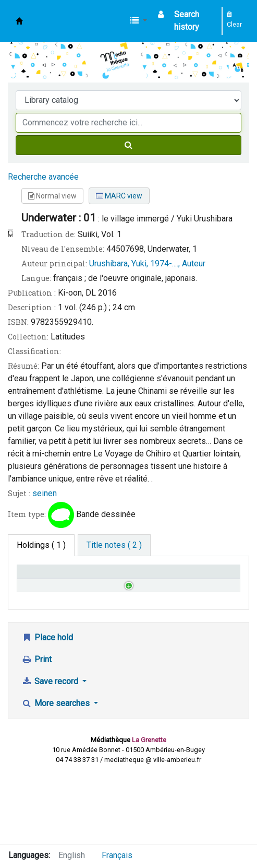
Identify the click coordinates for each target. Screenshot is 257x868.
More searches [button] (57, 774)
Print (36, 730)
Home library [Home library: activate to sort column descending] (34, 581)
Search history (187, 21)
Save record (51, 752)
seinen (45, 493)
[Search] (128, 145)
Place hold (47, 708)
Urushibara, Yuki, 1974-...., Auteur (147, 263)
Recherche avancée (43, 177)
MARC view (119, 196)
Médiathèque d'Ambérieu (19, 21)
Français (117, 855)
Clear (234, 20)
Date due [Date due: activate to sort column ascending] (206, 586)
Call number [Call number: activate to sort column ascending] (92, 581)
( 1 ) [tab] (41, 545)
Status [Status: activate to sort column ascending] (146, 586)
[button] (139, 21)
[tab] (114, 545)
